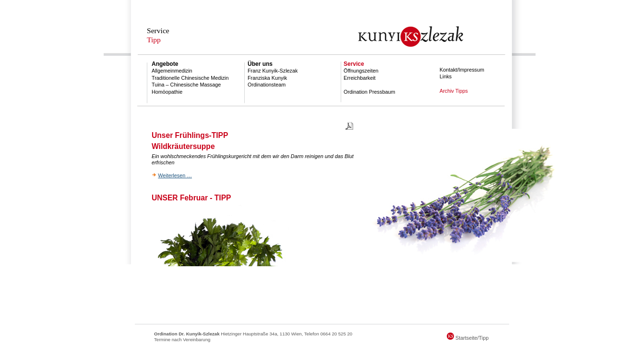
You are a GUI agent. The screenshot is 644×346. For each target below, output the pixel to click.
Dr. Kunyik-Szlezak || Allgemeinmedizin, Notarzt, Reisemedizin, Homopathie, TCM (322, 28)
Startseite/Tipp (468, 338)
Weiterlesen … (175, 175)
